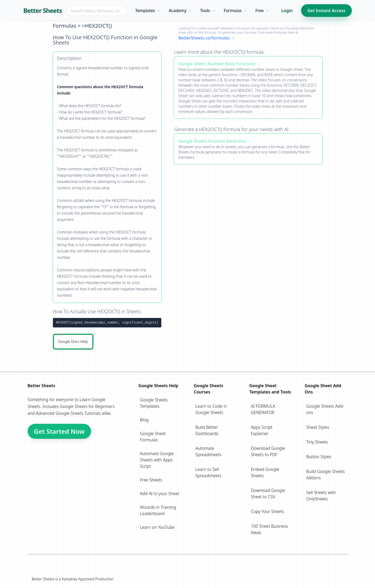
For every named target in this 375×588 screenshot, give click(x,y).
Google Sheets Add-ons (325, 409)
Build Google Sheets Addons (326, 475)
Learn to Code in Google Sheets (211, 409)
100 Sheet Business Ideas (269, 529)
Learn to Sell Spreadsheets (208, 472)
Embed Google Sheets (265, 472)
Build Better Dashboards (207, 430)
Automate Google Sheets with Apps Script (157, 460)
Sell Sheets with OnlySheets (321, 496)
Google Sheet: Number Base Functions (217, 64)
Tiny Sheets (317, 442)
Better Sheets (43, 11)
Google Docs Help (73, 342)
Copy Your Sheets (267, 511)
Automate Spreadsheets (208, 451)
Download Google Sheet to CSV (268, 494)
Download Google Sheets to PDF (268, 451)
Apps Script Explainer (262, 430)
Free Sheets (151, 480)
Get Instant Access (326, 11)
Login (287, 11)
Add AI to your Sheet (160, 494)
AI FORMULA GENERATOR (263, 409)
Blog (144, 420)
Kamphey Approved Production (87, 579)
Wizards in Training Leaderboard (158, 510)
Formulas (65, 26)
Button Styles (319, 457)
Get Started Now (59, 431)
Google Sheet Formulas (153, 437)
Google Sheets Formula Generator (212, 141)
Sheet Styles (318, 427)
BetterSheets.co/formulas (204, 38)
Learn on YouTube (157, 527)
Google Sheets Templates (154, 403)
